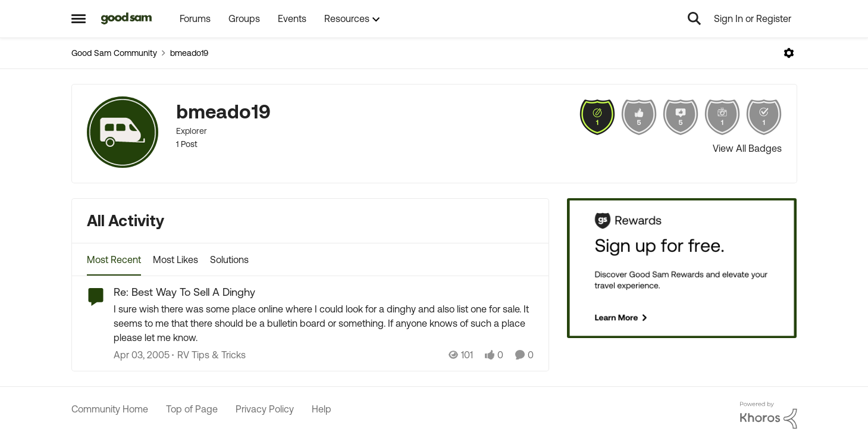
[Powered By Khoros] (769, 415)
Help (322, 409)
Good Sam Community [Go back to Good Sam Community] (114, 53)
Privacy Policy (265, 409)
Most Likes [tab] (176, 259)
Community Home (110, 409)
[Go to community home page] (127, 18)
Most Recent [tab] (114, 259)
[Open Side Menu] (79, 18)
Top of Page (192, 409)
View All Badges (747, 148)
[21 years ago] (142, 355)
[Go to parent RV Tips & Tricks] (209, 355)
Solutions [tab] (229, 259)
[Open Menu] (789, 53)
